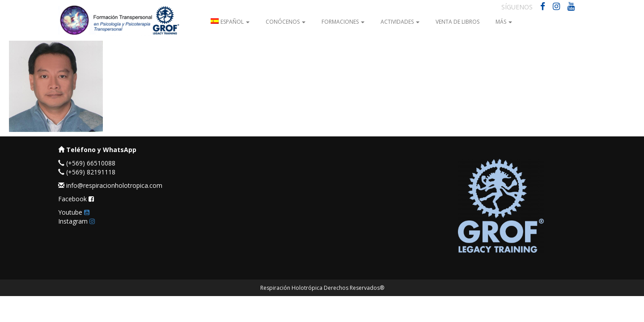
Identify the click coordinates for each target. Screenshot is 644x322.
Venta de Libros (458, 22)
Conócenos (286, 22)
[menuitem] (230, 21)
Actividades (400, 22)
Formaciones (343, 22)
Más (504, 22)
